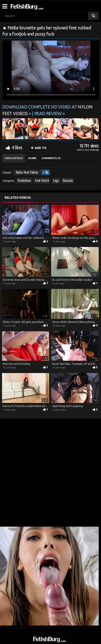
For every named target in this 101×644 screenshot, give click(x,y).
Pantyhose (24, 180)
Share (32, 158)
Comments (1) (51, 158)
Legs (56, 180)
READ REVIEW (48, 113)
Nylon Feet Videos (27, 172)
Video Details (14, 158)
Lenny (87, 150)
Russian (68, 180)
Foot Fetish (42, 180)
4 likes (17, 147)
